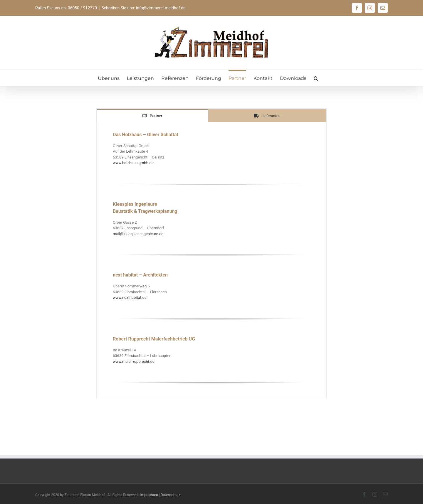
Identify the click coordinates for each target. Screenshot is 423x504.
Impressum (149, 495)
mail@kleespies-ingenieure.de (138, 234)
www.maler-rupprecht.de (134, 361)
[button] (316, 78)
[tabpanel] (211, 261)
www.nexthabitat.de (130, 297)
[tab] (152, 116)
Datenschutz (171, 495)
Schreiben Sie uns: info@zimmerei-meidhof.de (143, 8)
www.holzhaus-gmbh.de (133, 163)
